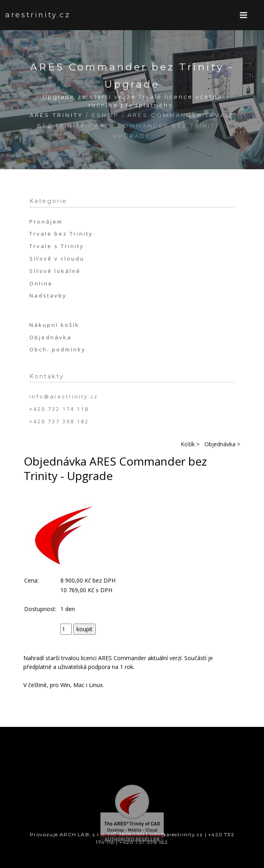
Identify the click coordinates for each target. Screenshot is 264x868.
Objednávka (51, 337)
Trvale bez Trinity (61, 234)
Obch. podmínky (58, 349)
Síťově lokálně (55, 271)
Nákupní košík (54, 325)
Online (41, 283)
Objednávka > (222, 444)
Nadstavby (48, 295)
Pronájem (46, 222)
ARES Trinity (57, 115)
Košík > (190, 444)
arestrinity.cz (29, 15)
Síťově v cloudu (57, 259)
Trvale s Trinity (57, 246)
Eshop (105, 115)
